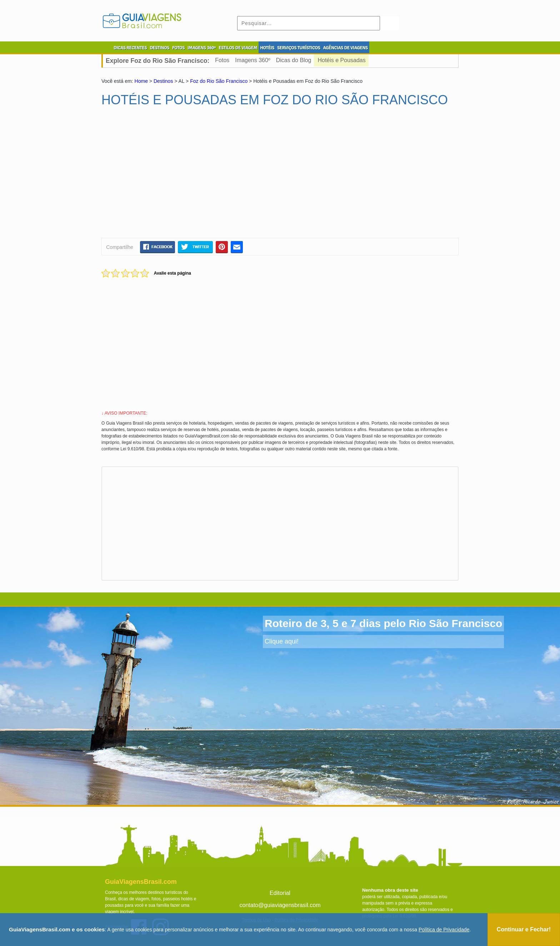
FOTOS (178, 48)
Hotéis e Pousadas (341, 60)
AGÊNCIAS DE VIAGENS (345, 48)
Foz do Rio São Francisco (219, 81)
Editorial (280, 893)
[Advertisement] (170, 175)
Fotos (222, 60)
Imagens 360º (252, 60)
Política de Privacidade (444, 930)
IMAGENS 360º (202, 48)
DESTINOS (159, 48)
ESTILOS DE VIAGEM (238, 48)
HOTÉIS (267, 48)
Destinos (163, 81)
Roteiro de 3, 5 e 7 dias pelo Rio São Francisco (383, 623)
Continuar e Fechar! (524, 929)
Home (141, 81)
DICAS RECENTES (130, 48)
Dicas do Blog (294, 60)
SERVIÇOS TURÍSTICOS (299, 48)
